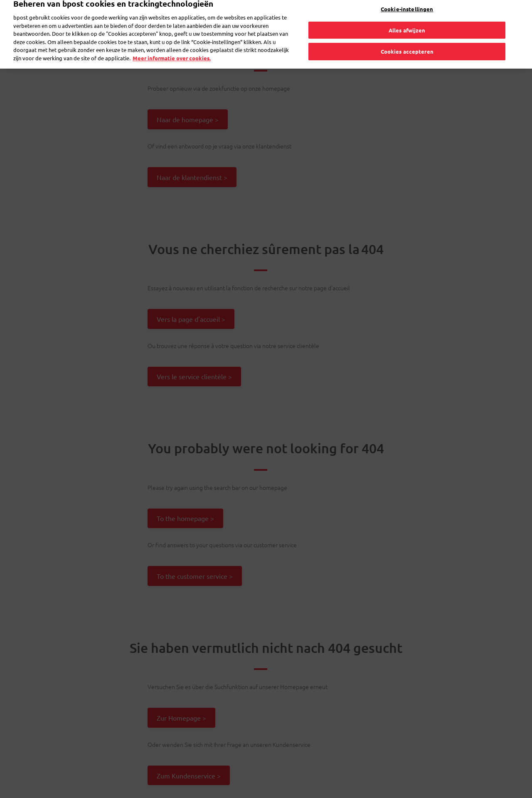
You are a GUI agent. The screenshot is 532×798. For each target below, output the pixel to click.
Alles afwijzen (407, 21)
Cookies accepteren (407, 43)
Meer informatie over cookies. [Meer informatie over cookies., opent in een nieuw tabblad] (172, 49)
